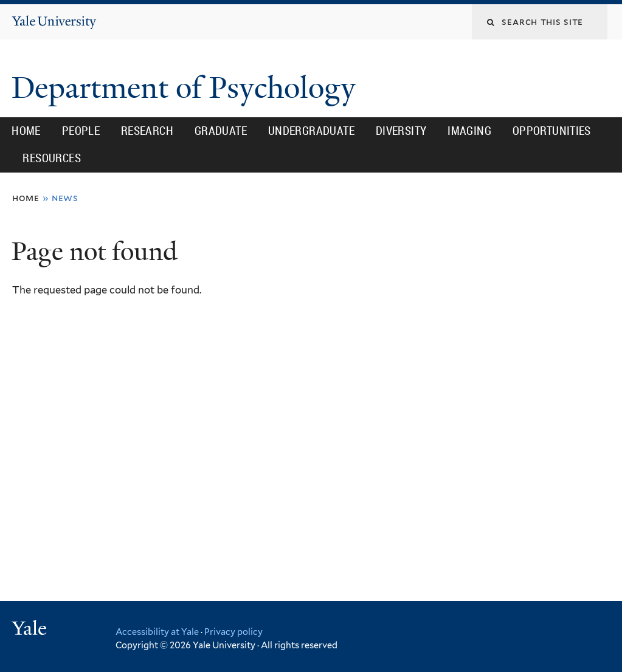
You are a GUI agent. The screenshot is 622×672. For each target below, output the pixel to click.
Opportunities (552, 131)
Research (147, 131)
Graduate (221, 131)
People (81, 131)
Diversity (401, 131)
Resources (52, 158)
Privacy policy (233, 632)
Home (26, 131)
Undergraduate (311, 131)
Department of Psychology (187, 88)
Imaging (469, 131)
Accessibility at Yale (157, 632)
